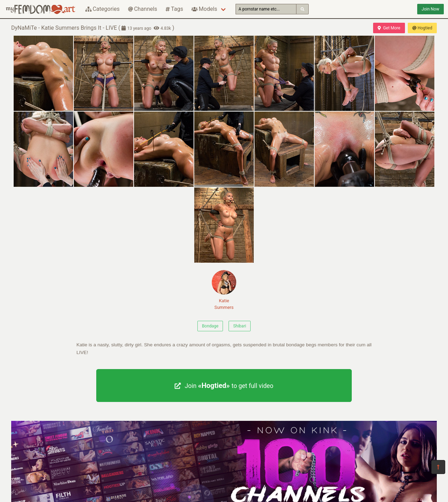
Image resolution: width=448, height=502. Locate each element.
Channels (143, 9)
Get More (389, 28)
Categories (103, 9)
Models (204, 9)
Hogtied (422, 28)
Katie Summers (224, 290)
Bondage (210, 326)
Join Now (430, 9)
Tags (174, 9)
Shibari (240, 326)
